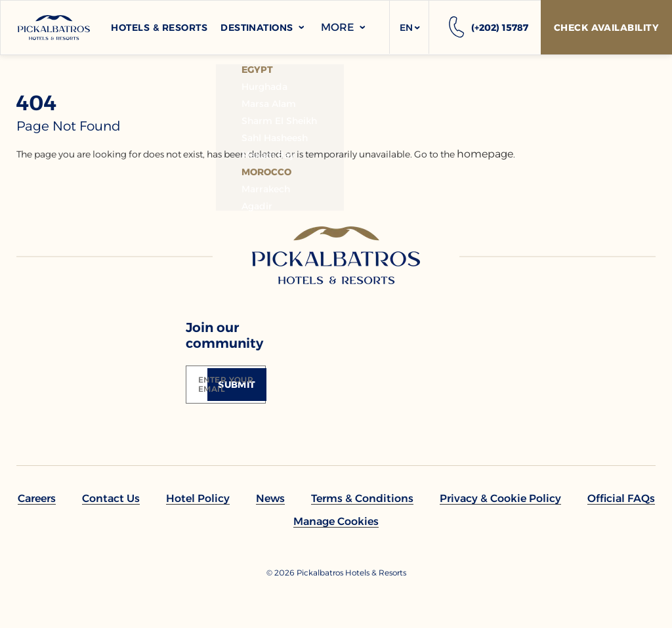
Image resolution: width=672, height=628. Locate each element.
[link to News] (270, 498)
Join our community (224, 335)
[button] (409, 28)
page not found (69, 126)
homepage (485, 154)
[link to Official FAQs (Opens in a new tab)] (621, 498)
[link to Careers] (37, 498)
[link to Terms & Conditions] (362, 498)
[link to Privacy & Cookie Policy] (500, 498)
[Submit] (237, 385)
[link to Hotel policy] (198, 498)
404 (36, 103)
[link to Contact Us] (111, 498)
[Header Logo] (54, 28)
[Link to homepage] (336, 255)
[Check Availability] (606, 27)
